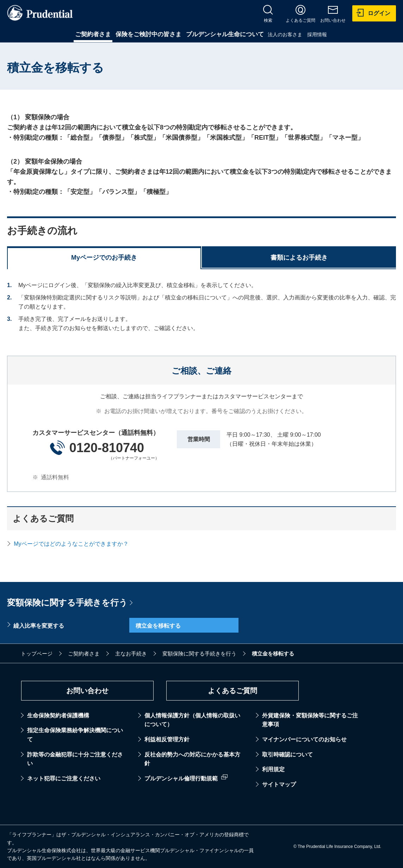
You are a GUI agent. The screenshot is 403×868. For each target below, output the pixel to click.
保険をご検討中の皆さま (148, 34)
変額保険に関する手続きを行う (67, 603)
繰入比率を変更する (39, 626)
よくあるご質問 (232, 691)
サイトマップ (279, 784)
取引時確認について (287, 755)
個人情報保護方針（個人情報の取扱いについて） (192, 720)
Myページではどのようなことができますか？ (71, 544)
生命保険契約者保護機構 (58, 715)
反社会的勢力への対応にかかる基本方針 (192, 759)
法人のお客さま (285, 34)
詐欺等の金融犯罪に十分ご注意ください (75, 759)
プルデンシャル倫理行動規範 (181, 778)
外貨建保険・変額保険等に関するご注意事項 (310, 720)
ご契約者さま (93, 34)
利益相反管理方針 (167, 739)
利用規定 (273, 769)
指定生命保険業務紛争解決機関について (75, 735)
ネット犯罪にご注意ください (64, 778)
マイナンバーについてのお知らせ (304, 739)
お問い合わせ (87, 691)
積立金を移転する (158, 626)
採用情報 (317, 34)
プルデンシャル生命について (225, 34)
